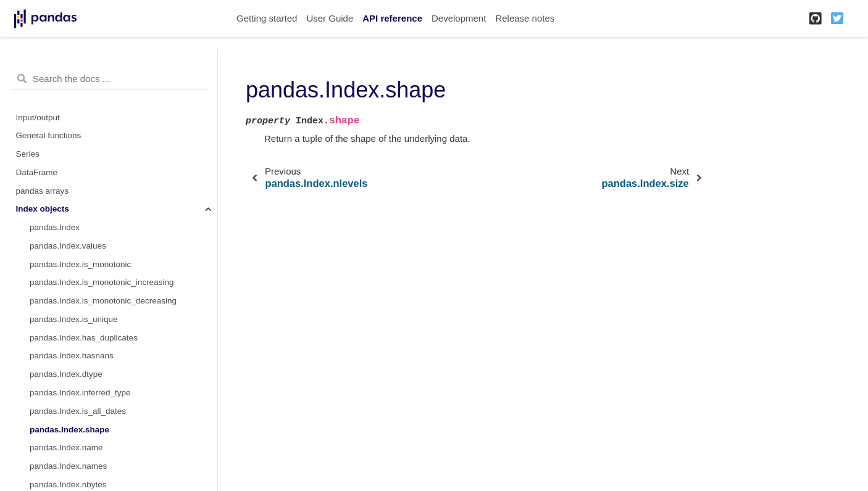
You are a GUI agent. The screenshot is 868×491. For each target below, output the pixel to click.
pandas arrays (43, 191)
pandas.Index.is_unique (74, 319)
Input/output (38, 118)
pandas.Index (55, 227)
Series (28, 154)
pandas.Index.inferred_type (80, 393)
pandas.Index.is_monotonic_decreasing (103, 301)
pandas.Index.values (68, 246)
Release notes (525, 18)
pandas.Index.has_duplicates (84, 338)
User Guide (330, 18)
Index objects (43, 209)
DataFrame (37, 172)
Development (459, 18)
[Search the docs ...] (110, 79)
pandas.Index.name (66, 448)
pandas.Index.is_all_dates (78, 411)
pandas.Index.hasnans (72, 356)
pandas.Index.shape (69, 430)
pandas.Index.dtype (66, 374)
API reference (392, 18)
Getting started (267, 18)
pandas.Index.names (68, 466)
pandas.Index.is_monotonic (80, 264)
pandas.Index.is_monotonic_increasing (102, 282)
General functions (49, 135)
